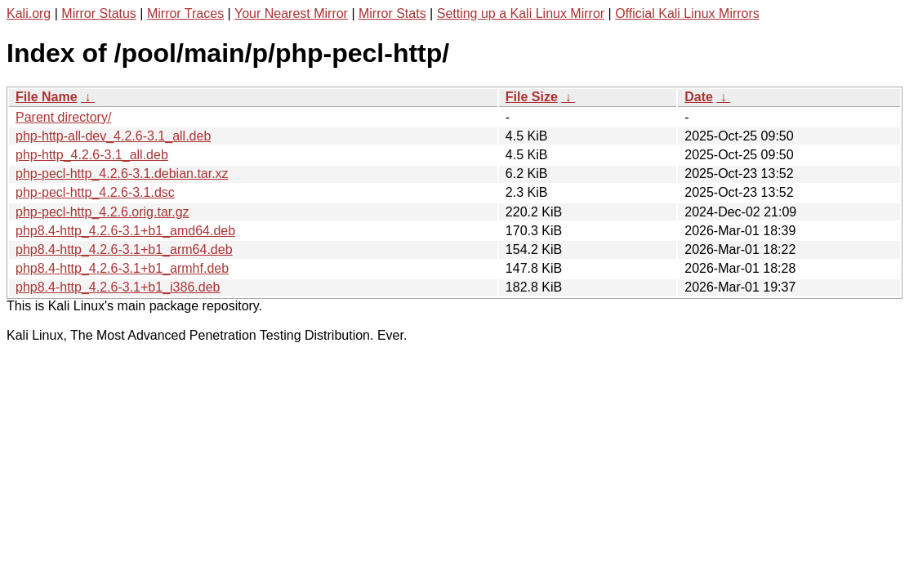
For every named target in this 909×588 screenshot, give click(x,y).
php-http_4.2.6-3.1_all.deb (92, 155)
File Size (532, 97)
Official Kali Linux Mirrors (687, 13)
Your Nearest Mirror (291, 13)
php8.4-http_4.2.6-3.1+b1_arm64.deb (124, 249)
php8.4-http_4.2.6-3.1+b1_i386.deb (118, 287)
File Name (47, 97)
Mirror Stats (392, 13)
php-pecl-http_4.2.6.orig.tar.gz (102, 212)
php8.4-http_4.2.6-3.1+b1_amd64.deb (125, 231)
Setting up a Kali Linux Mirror (521, 13)
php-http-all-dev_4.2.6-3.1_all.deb (113, 136)
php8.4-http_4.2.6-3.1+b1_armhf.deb (122, 268)
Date (699, 97)
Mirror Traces (185, 13)
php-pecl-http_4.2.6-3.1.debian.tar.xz (122, 174)
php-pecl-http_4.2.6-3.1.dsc (95, 192)
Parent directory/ (63, 117)
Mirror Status (99, 13)
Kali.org (29, 13)
